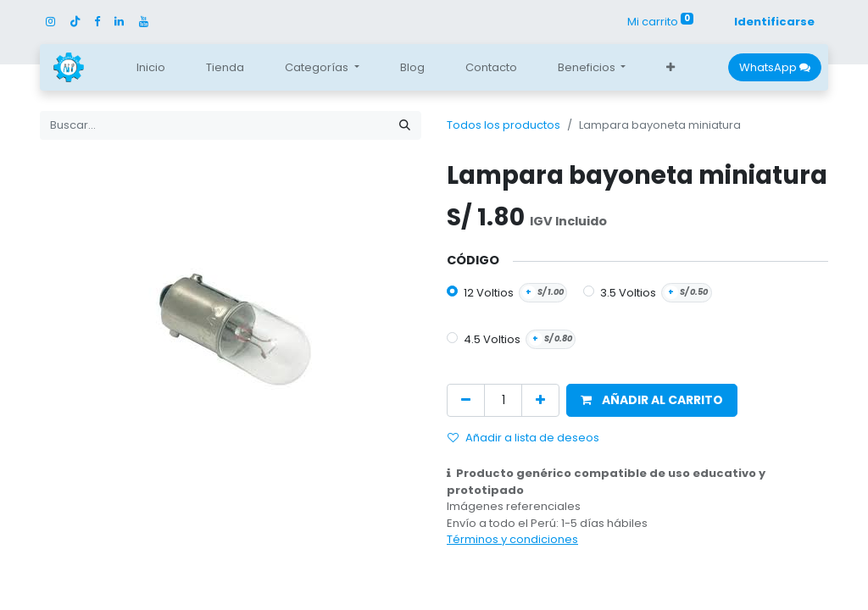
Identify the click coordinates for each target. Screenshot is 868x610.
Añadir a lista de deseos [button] (523, 438)
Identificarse (774, 22)
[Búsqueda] (405, 125)
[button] (670, 68)
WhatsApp (775, 67)
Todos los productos (504, 125)
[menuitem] (151, 68)
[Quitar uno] (466, 400)
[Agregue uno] (540, 400)
